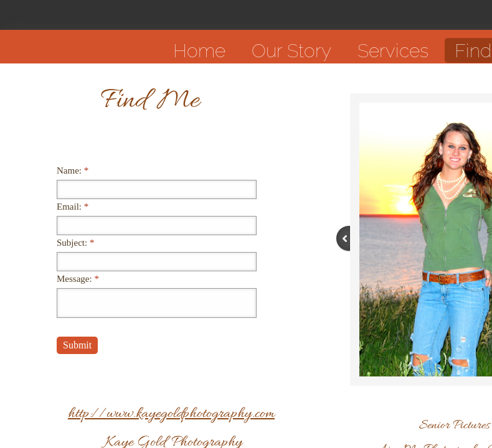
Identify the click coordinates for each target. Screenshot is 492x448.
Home (199, 51)
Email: (73, 207)
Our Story (291, 51)
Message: (78, 279)
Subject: (75, 243)
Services (393, 51)
